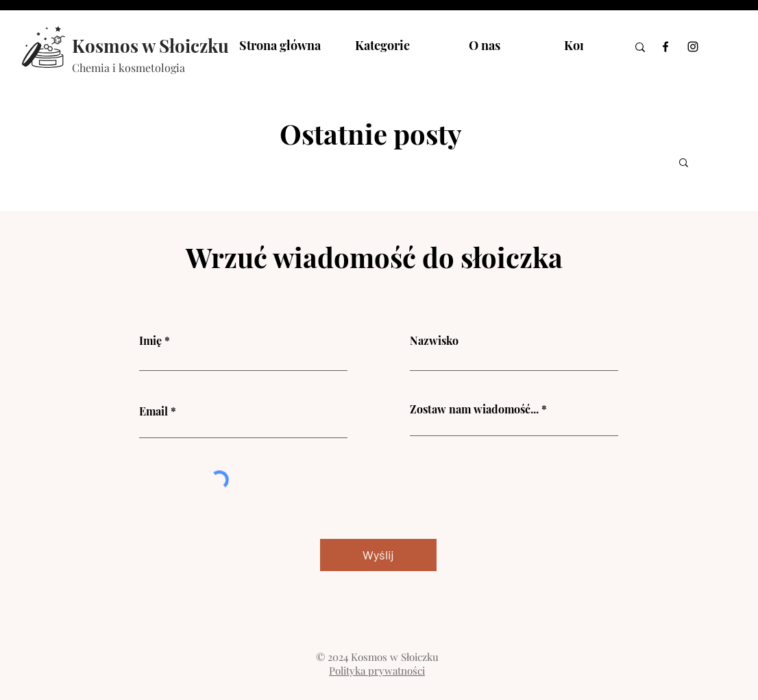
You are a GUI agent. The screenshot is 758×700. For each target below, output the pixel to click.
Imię (150, 341)
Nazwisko (434, 341)
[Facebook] (665, 47)
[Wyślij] (378, 555)
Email (154, 411)
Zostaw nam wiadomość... (474, 409)
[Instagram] (693, 47)
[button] (684, 164)
